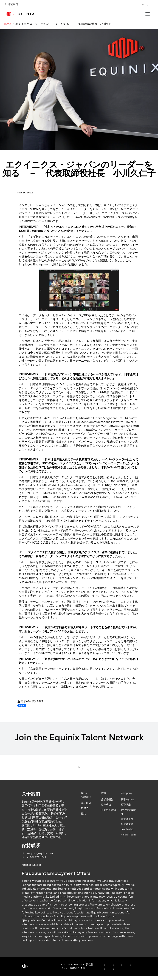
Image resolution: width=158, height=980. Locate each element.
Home (7, 24)
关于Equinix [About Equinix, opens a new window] (128, 799)
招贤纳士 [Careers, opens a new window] (126, 805)
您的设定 (11, 4)
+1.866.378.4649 (34, 857)
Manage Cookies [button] (31, 865)
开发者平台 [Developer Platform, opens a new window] (127, 819)
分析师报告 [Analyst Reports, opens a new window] (107, 799)
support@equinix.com (37, 853)
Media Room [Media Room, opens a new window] (128, 835)
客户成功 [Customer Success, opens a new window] (106, 805)
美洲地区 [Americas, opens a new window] (86, 803)
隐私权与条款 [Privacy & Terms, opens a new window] (78, 968)
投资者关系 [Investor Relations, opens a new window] (127, 824)
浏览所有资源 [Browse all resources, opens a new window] (108, 810)
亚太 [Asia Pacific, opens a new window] (84, 814)
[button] (147, 4)
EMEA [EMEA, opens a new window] (85, 808)
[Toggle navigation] (148, 14)
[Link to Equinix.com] (20, 14)
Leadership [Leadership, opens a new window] (127, 829)
